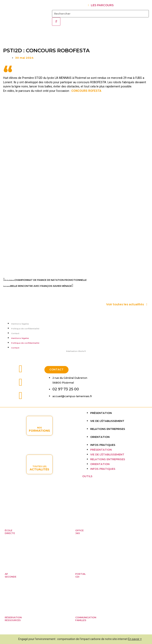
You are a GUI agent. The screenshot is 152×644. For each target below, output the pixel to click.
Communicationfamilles (86, 619)
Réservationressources (13, 619)
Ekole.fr (82, 351)
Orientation (100, 437)
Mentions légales (20, 324)
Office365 (79, 532)
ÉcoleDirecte (10, 532)
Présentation (101, 413)
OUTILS (87, 476)
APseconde (11, 575)
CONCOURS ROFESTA (86, 91)
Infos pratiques (103, 445)
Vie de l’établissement (107, 421)
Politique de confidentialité (25, 329)
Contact (15, 333)
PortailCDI (80, 575)
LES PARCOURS (102, 5)
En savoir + (135, 639)
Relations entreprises (108, 429)
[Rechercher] (56, 22)
